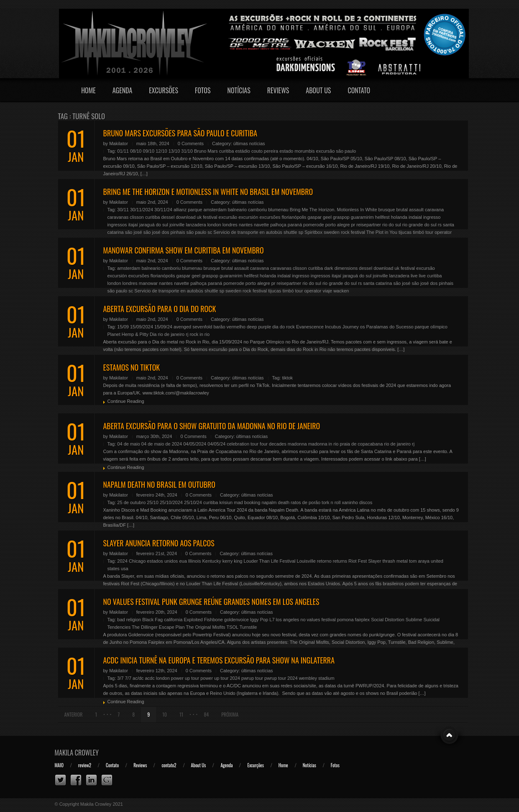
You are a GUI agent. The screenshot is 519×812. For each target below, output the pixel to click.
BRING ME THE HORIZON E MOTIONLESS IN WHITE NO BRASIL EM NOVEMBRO (208, 192)
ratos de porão (306, 502)
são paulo (346, 151)
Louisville (306, 561)
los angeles (288, 620)
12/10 (161, 151)
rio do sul (392, 225)
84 (206, 714)
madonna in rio (323, 444)
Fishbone (213, 620)
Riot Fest (358, 561)
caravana (434, 210)
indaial (415, 217)
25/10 (153, 502)
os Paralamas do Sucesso (387, 327)
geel (327, 217)
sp (301, 232)
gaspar (314, 217)
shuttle (290, 232)
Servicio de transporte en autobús (248, 232)
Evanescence (310, 327)
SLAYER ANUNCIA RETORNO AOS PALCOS (159, 543)
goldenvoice (236, 620)
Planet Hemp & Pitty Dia (132, 334)
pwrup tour (252, 678)
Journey (351, 327)
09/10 (149, 151)
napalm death (275, 502)
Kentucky (211, 561)
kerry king (233, 561)
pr (353, 225)
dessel (168, 217)
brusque (387, 210)
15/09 (123, 327)
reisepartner (369, 225)
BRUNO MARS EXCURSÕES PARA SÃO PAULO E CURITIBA (180, 133)
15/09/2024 (142, 327)
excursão (326, 151)
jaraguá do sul (154, 225)
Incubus (333, 327)
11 (181, 714)
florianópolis (294, 217)
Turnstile (248, 627)
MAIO (59, 765)
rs (440, 225)
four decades (273, 444)
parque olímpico (431, 327)
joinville (177, 225)
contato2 (169, 765)
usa (125, 569)
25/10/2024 (171, 502)
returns (340, 561)
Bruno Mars (206, 151)
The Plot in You (382, 232)
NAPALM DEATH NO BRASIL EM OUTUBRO (159, 484)
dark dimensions (341, 268)
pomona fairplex (353, 620)
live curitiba (430, 276)
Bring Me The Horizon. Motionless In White (334, 210)
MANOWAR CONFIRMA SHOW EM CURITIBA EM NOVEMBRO (184, 250)
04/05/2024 (195, 444)
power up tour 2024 (220, 678)
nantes (246, 225)
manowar (148, 283)
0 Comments (191, 143)
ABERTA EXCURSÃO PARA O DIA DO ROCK (160, 309)
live (414, 276)
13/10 (174, 151)
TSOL (232, 627)
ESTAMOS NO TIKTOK (132, 367)
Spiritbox (313, 232)
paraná (295, 225)
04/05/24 (216, 444)
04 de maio (128, 444)
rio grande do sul (419, 225)
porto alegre (338, 225)
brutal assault (410, 210)
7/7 (128, 678)
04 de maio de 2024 (162, 444)
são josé (134, 232)
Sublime (414, 620)
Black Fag (152, 620)
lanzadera (196, 225)
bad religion (129, 620)
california (173, 620)
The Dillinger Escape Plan (158, 627)
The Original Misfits (205, 627)
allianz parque (188, 210)
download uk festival (196, 217)
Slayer (375, 561)
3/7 (120, 678)
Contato (359, 90)
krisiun (226, 502)
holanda (399, 217)
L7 (272, 620)
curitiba (226, 151)
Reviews (278, 90)
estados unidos (162, 561)
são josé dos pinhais (164, 232)
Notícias (239, 90)
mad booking (247, 502)
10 (165, 714)
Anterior (74, 714)
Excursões (164, 90)
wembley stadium (317, 678)
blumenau (278, 210)
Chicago (137, 561)
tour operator (438, 232)
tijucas (405, 232)
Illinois (195, 561)
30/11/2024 (142, 210)
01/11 (123, 151)
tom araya (419, 561)
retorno (324, 561)
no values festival (318, 620)
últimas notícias (249, 143)
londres (230, 225)
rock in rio (199, 334)
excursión (248, 217)
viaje (327, 291)
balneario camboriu (248, 210)
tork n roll (331, 502)
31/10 (187, 151)
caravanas (118, 217)
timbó (418, 232)
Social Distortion (387, 620)
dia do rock (284, 327)
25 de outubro (131, 502)
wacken (341, 291)
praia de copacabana (362, 444)
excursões (270, 217)
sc (210, 232)
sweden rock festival (344, 232)
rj (187, 334)
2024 (122, 561)
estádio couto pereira (257, 151)
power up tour (185, 678)
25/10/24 (193, 502)
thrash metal (395, 561)
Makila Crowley (77, 753)
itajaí (133, 225)
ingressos (117, 225)
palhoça (278, 225)
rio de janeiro (171, 334)
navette (261, 225)
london (214, 225)
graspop (341, 217)
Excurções (255, 765)
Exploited (193, 620)
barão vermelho (229, 327)
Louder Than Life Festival (270, 561)
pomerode (314, 225)
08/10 (136, 151)
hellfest (382, 217)
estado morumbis (297, 151)
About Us (318, 90)
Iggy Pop (259, 620)
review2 (85, 765)
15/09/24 (163, 327)
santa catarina (377, 283)
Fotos (203, 90)
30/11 (123, 210)
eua (183, 561)
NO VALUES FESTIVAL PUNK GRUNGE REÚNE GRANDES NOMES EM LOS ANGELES (211, 602)
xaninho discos (357, 502)
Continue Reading (126, 401)
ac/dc (138, 678)
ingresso (432, 217)
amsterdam (215, 210)
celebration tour (243, 444)
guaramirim (362, 217)
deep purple (259, 327)
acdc (150, 678)
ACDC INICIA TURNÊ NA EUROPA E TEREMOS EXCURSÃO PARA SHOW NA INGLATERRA (219, 660)
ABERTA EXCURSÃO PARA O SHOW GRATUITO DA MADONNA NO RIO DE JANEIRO (212, 426)
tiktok (287, 378)
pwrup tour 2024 (281, 678)
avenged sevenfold (193, 327)
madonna (297, 444)
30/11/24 (163, 210)
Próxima (230, 714)
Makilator (119, 143)
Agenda (123, 90)
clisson (137, 217)
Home (88, 90)
